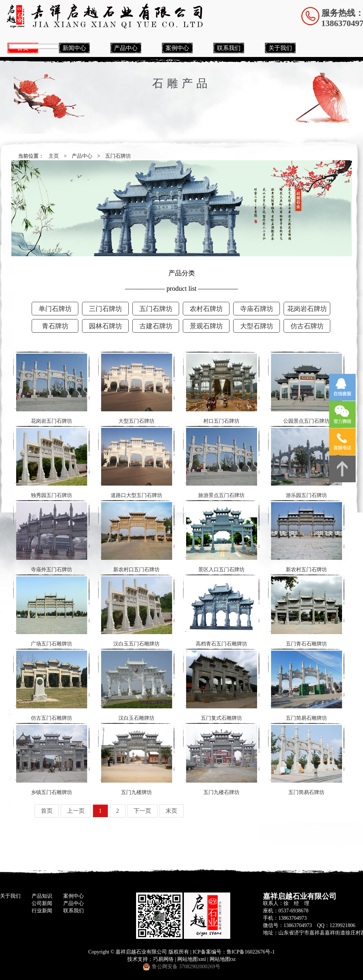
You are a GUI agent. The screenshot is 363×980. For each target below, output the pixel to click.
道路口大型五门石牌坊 (137, 463)
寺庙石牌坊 (257, 309)
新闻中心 (74, 48)
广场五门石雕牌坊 (52, 611)
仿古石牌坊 (307, 326)
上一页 (76, 811)
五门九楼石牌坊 (222, 760)
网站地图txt (223, 959)
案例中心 (177, 48)
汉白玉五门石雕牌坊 (137, 611)
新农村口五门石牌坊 (137, 537)
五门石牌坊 (118, 156)
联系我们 (229, 48)
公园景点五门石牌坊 (307, 389)
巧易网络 (163, 959)
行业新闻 (42, 911)
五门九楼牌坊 (137, 760)
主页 (54, 156)
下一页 (142, 811)
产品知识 (42, 896)
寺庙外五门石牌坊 (52, 537)
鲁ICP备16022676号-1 (251, 952)
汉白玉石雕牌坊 (137, 686)
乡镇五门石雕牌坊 (52, 760)
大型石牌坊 (257, 326)
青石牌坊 (55, 326)
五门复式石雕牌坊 (222, 686)
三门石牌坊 (106, 309)
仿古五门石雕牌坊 (52, 686)
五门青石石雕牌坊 (307, 611)
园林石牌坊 (106, 326)
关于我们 (280, 48)
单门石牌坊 (55, 309)
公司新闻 (42, 903)
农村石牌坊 (206, 309)
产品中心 (126, 48)
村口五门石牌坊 (222, 389)
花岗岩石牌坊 (307, 309)
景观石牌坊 (206, 326)
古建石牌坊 (156, 326)
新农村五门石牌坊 (307, 537)
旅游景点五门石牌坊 (222, 463)
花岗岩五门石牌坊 (52, 389)
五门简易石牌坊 (307, 760)
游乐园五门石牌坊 (307, 463)
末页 (171, 811)
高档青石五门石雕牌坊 (222, 611)
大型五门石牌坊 (137, 389)
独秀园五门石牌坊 (52, 463)
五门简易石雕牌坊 (307, 686)
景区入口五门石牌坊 (222, 537)
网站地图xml (192, 959)
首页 (47, 811)
